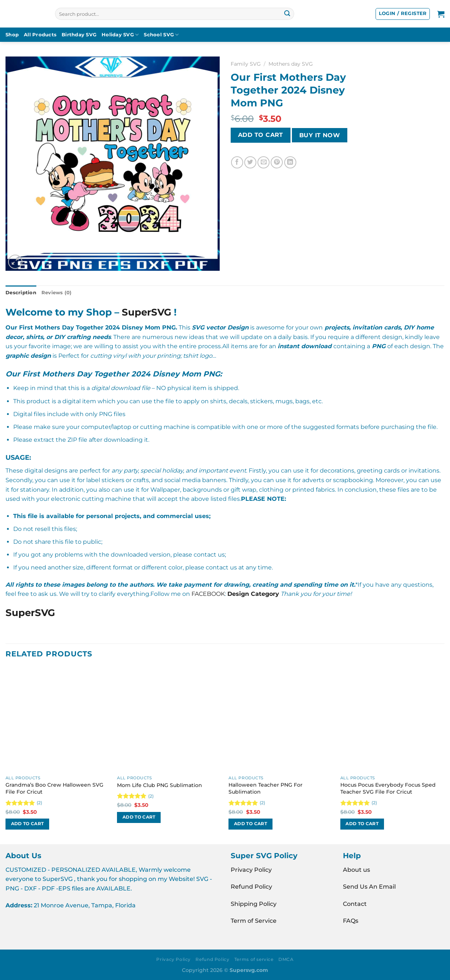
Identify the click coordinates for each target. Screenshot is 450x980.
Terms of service (254, 959)
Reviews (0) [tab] (57, 293)
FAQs (351, 921)
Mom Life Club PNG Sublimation (160, 785)
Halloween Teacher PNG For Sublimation (266, 788)
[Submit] (287, 14)
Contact (355, 904)
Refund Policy (251, 887)
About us (356, 870)
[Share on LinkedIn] (290, 162)
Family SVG (246, 64)
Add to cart (261, 135)
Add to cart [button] (28, 824)
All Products (40, 35)
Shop (12, 35)
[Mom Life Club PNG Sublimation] (169, 720)
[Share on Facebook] (237, 162)
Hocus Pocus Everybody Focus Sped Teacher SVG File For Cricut (388, 788)
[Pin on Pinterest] (277, 162)
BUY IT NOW (320, 135)
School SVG (161, 35)
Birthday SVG (79, 35)
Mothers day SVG (291, 64)
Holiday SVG (120, 35)
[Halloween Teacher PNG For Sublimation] (281, 720)
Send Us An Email (369, 887)
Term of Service (254, 921)
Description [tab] (21, 293)
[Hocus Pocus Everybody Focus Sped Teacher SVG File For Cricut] (393, 720)
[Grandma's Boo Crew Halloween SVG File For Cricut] (58, 720)
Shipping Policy (254, 904)
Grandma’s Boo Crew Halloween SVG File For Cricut (54, 788)
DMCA (286, 959)
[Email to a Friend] (264, 162)
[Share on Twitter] (250, 162)
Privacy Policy (251, 870)
